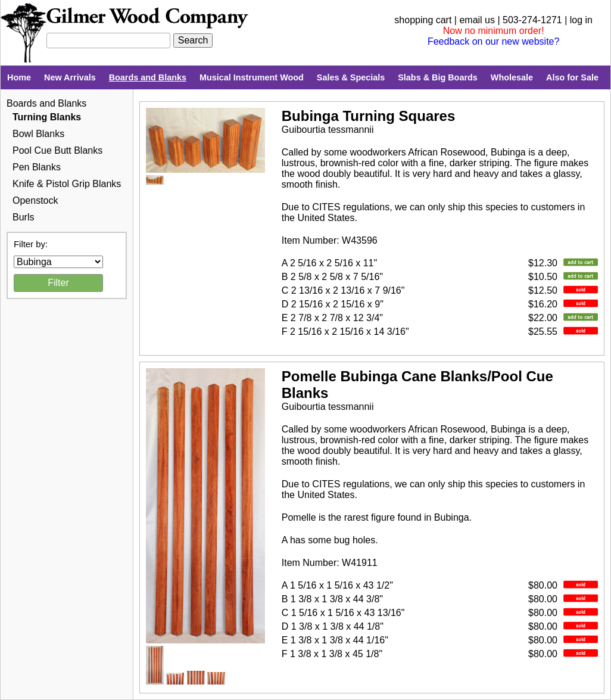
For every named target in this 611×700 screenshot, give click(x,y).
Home (19, 77)
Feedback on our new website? (493, 41)
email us (477, 20)
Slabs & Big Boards (438, 77)
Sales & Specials (351, 77)
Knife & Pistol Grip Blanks (67, 184)
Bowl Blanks (38, 134)
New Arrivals (70, 77)
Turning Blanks (47, 117)
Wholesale (512, 77)
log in (581, 20)
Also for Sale (572, 77)
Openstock (35, 200)
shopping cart (423, 20)
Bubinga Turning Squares (369, 116)
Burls (23, 217)
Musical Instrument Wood (252, 77)
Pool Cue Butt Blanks (57, 150)
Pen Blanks (37, 167)
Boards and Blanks (148, 77)
